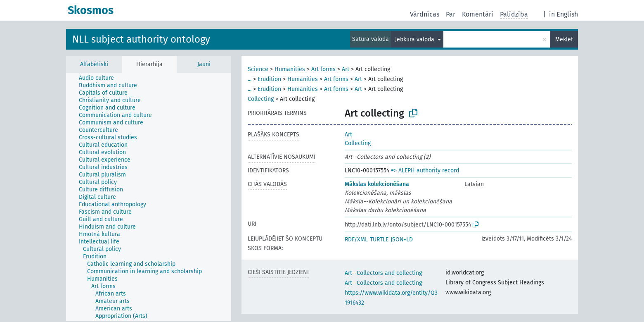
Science (258, 69)
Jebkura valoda (416, 39)
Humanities (290, 69)
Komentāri (478, 14)
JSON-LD (402, 240)
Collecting (261, 99)
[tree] (149, 197)
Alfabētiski (94, 64)
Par (451, 14)
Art (346, 69)
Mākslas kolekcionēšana (377, 184)
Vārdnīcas (425, 14)
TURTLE (379, 240)
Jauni (204, 64)
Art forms (323, 69)
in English (563, 14)
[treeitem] (100, 78)
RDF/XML (356, 240)
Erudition (269, 79)
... (250, 79)
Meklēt (564, 39)
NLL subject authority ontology (141, 39)
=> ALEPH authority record (425, 171)
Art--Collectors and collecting (383, 273)
